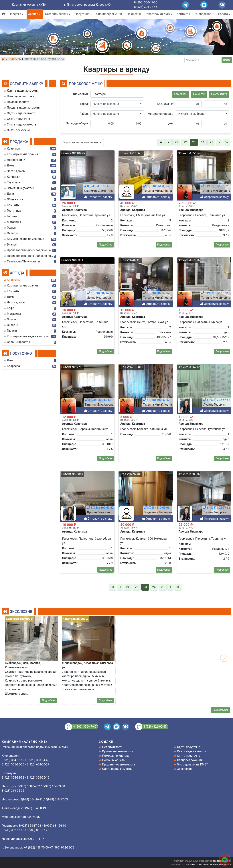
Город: (84, 104)
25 (211, 142)
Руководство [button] (204, 14)
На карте (199, 94)
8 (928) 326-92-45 (146, 7)
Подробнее (49, 700)
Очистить (181, 94)
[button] (117, 94)
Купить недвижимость (118, 751)
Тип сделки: (81, 94)
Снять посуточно (189, 756)
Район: (84, 114)
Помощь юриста (113, 760)
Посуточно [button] (84, 14)
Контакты (183, 14)
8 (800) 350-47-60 (146, 2)
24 (203, 142)
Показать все (220, 710)
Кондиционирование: (161, 114)
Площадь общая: (77, 123)
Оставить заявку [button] (58, 14)
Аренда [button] (35, 14)
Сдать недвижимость (117, 769)
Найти (227, 60)
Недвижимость (113, 747)
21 (176, 142)
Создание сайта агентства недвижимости (208, 864)
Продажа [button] (17, 14)
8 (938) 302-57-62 (98, 857)
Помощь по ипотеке (116, 756)
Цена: (170, 123)
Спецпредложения (109, 14)
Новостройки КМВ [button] (159, 14)
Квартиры (15, 59)
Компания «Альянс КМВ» (29, 5)
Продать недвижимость (119, 764)
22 (185, 142)
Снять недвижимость (192, 751)
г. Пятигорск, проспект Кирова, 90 (87, 5)
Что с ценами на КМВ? (192, 764)
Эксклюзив (133, 14)
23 (194, 142)
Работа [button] (225, 14)
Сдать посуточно (189, 747)
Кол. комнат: (165, 104)
